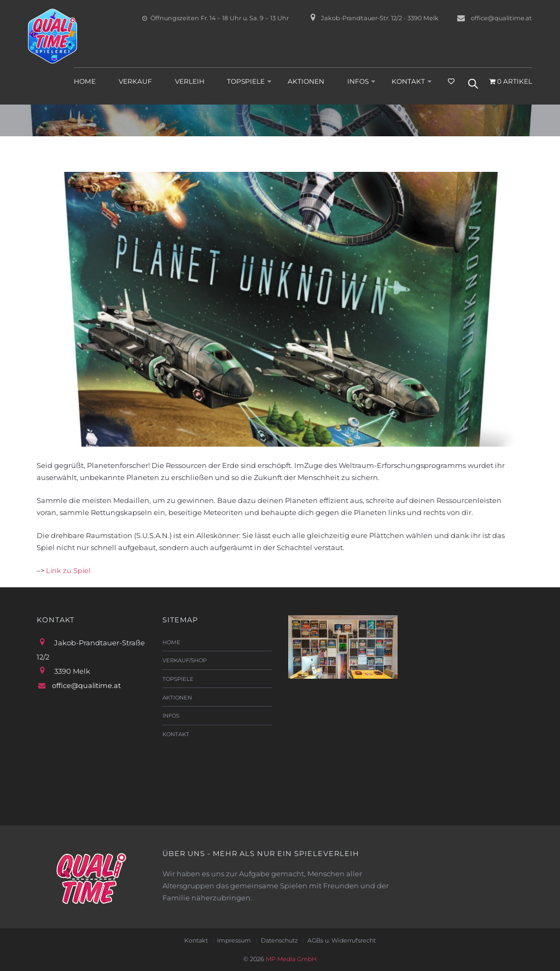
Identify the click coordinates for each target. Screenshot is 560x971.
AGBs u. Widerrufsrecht (344, 940)
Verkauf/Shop (185, 660)
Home (85, 81)
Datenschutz (280, 940)
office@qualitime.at (501, 18)
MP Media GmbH (290, 958)
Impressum (233, 940)
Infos (358, 81)
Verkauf (135, 81)
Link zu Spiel (69, 570)
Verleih (190, 81)
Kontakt (408, 81)
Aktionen (306, 81)
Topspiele (246, 81)
